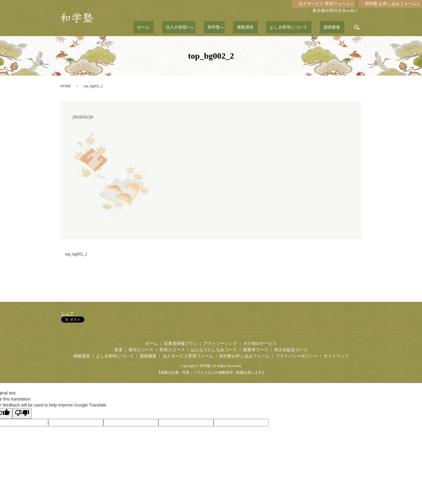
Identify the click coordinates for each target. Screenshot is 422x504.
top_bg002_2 (76, 254)
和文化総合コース (291, 350)
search (357, 27)
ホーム (173, 27)
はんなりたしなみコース (214, 350)
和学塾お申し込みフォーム (244, 356)
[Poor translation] (22, 413)
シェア (67, 314)
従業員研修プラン (181, 343)
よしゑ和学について (300, 27)
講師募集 (336, 27)
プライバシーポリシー (297, 356)
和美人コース (172, 350)
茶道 (118, 350)
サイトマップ (336, 356)
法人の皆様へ (201, 27)
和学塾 (235, 27)
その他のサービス (260, 343)
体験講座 (264, 27)
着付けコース (141, 350)
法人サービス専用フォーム (188, 356)
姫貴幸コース (256, 350)
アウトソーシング (220, 343)
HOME (66, 86)
